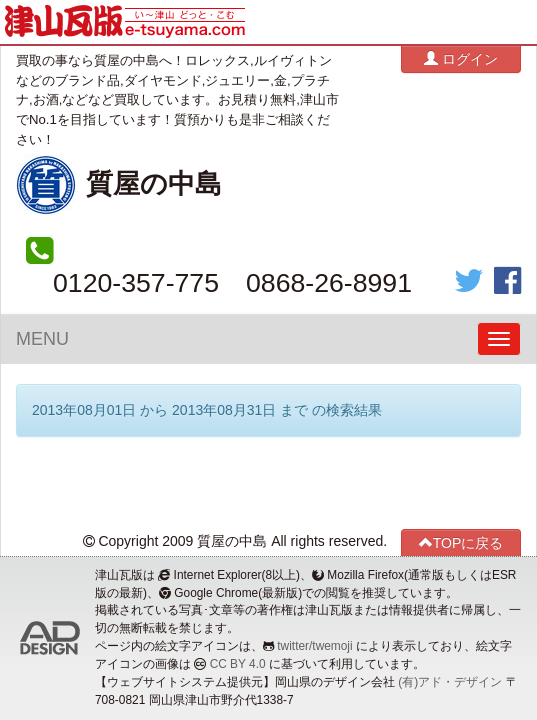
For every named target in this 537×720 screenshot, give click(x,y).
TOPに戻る (461, 542)
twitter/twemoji (314, 646)
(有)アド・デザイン (450, 682)
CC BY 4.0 (238, 664)
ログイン (461, 58)
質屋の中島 (154, 184)
